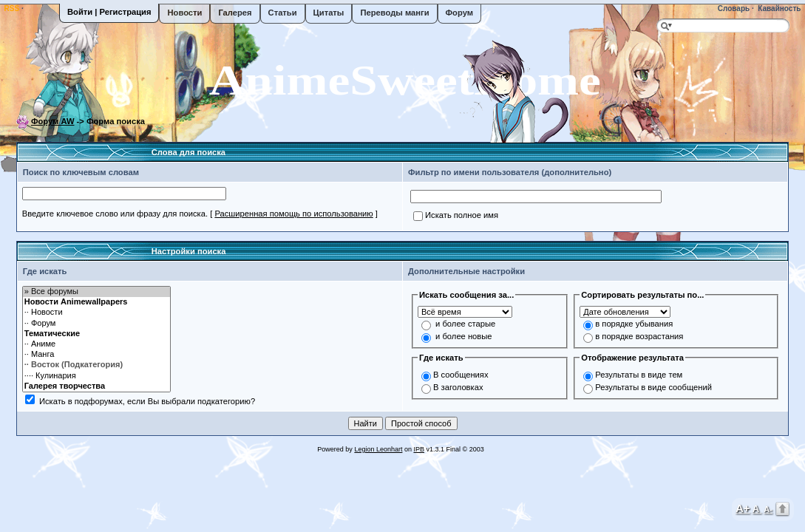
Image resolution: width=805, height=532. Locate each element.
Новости (184, 13)
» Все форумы (96, 292)
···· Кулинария (96, 376)
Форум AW (53, 121)
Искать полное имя (462, 215)
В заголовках (458, 387)
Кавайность (779, 8)
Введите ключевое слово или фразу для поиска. (115, 214)
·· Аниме (96, 344)
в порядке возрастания (639, 336)
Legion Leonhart (378, 449)
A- (768, 509)
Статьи (283, 13)
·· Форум (96, 324)
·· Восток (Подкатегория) (96, 365)
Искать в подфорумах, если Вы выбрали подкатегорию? (147, 401)
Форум (459, 13)
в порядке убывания (634, 324)
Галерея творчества (96, 386)
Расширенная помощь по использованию (293, 214)
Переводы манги (394, 13)
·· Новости (96, 313)
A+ (743, 508)
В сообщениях (461, 375)
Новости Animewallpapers (96, 302)
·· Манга (96, 355)
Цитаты (329, 13)
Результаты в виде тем (639, 375)
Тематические (96, 334)
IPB (419, 449)
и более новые (463, 336)
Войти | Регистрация (109, 12)
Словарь (733, 8)
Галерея (235, 13)
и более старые (465, 324)
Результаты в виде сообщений (653, 387)
